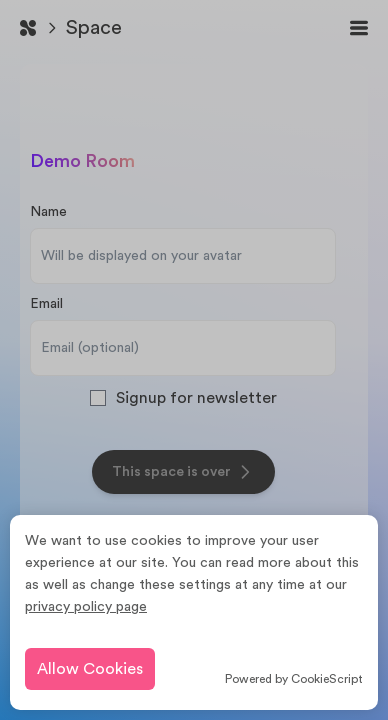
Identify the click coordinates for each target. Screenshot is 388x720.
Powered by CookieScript (294, 679)
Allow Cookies (90, 669)
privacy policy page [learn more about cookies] (86, 607)
